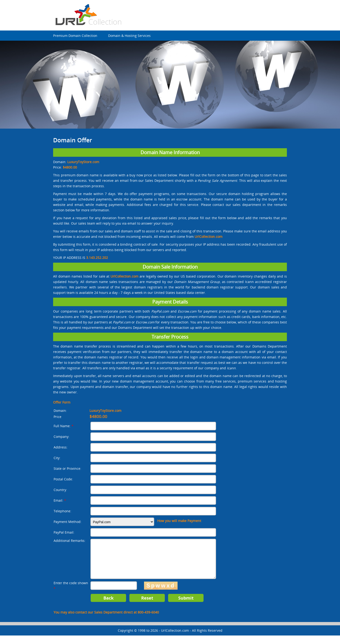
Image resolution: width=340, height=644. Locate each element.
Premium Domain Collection (75, 36)
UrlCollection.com (175, 639)
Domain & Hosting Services (129, 36)
